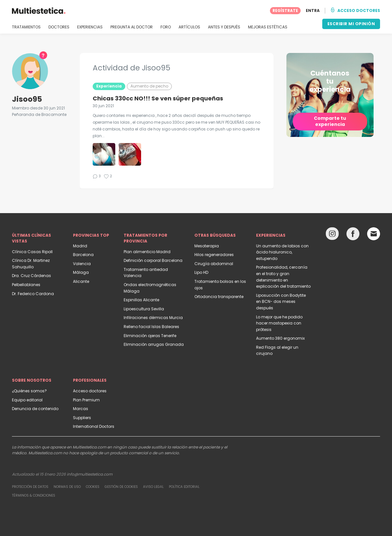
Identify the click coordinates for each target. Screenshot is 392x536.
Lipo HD (201, 272)
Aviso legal (153, 487)
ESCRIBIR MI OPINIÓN (351, 24)
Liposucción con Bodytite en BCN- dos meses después (281, 302)
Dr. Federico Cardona (33, 294)
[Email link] (374, 234)
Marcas (81, 409)
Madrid (80, 246)
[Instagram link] (332, 235)
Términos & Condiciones (34, 495)
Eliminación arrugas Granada (154, 344)
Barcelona (83, 255)
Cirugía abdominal (214, 264)
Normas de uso (67, 487)
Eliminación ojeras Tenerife (150, 336)
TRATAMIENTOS (26, 27)
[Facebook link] (353, 235)
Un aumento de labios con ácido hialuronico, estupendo (282, 252)
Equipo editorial (27, 400)
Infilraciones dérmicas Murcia (153, 318)
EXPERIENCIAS (90, 27)
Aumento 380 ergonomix (280, 338)
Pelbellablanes (26, 285)
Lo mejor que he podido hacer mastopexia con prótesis (279, 323)
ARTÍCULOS (189, 27)
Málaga (81, 272)
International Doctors (94, 426)
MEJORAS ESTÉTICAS (268, 27)
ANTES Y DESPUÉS (224, 27)
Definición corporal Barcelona (153, 260)
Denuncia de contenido (35, 409)
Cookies (93, 487)
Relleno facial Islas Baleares (151, 327)
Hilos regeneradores (214, 255)
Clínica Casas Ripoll (32, 252)
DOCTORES (59, 27)
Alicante (81, 281)
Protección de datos (30, 487)
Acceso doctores (90, 391)
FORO (166, 27)
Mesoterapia (207, 246)
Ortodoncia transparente (219, 297)
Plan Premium (86, 400)
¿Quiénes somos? (29, 391)
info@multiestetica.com (90, 474)
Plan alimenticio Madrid (147, 252)
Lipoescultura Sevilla (144, 309)
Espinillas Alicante (141, 300)
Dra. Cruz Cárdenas (31, 276)
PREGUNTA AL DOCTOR (132, 27)
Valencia (82, 264)
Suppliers (82, 418)
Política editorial (184, 487)
